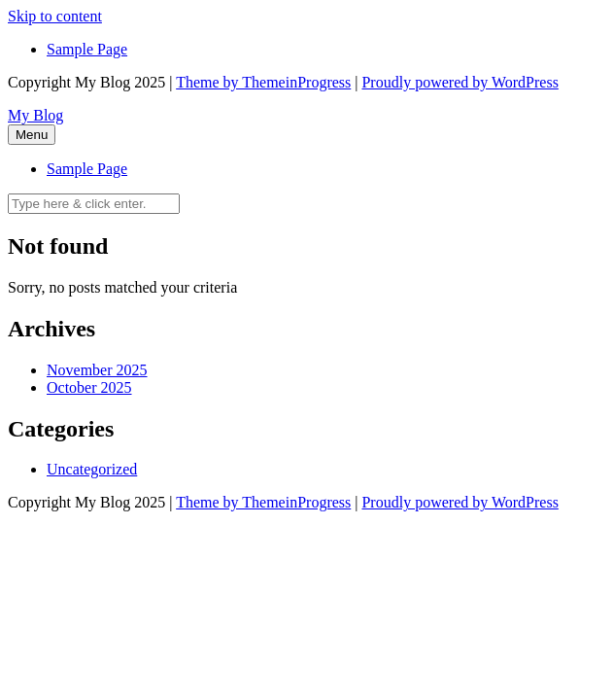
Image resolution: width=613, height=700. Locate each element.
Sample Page (87, 49)
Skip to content (55, 16)
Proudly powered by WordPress (460, 82)
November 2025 (97, 370)
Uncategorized (92, 469)
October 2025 (89, 387)
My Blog (35, 115)
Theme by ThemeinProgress (263, 82)
